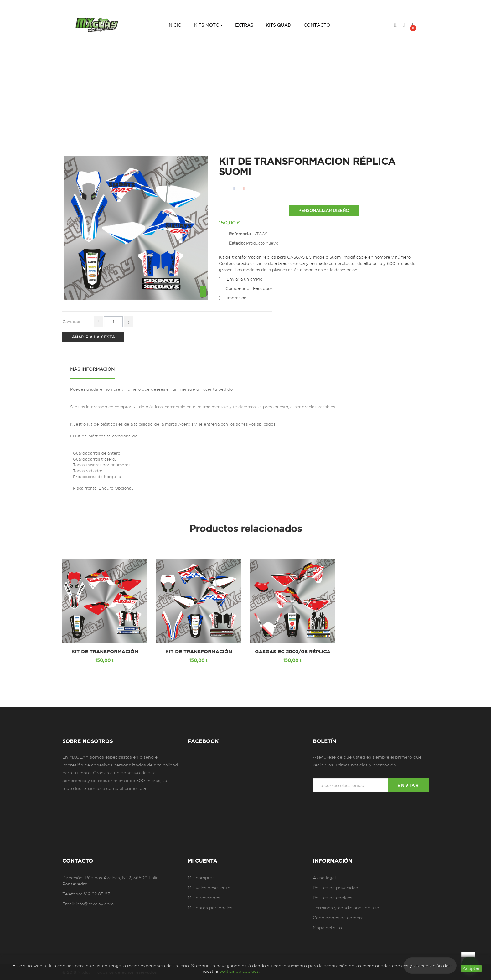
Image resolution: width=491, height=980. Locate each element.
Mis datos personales (210, 908)
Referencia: (240, 234)
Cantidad (71, 322)
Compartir (234, 189)
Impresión (237, 298)
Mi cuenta (202, 861)
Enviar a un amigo (245, 279)
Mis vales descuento (209, 888)
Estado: (237, 243)
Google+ (244, 189)
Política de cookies (333, 898)
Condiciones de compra (338, 918)
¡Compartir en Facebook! (249, 288)
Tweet (223, 189)
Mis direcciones (204, 898)
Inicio (143, 95)
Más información (92, 369)
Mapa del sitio (327, 928)
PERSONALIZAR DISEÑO (324, 210)
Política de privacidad (336, 888)
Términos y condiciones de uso (346, 908)
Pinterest (254, 189)
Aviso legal (324, 878)
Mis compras (201, 878)
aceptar (471, 968)
